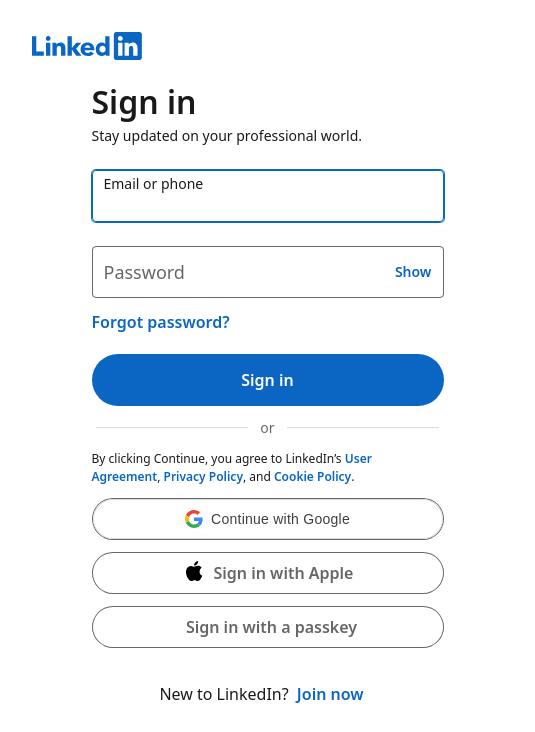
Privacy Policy (203, 476)
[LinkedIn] (267, 49)
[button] (268, 519)
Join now (330, 694)
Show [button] (413, 271)
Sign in (267, 380)
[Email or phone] (268, 196)
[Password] (268, 272)
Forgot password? (161, 322)
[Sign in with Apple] (268, 573)
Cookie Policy (312, 476)
